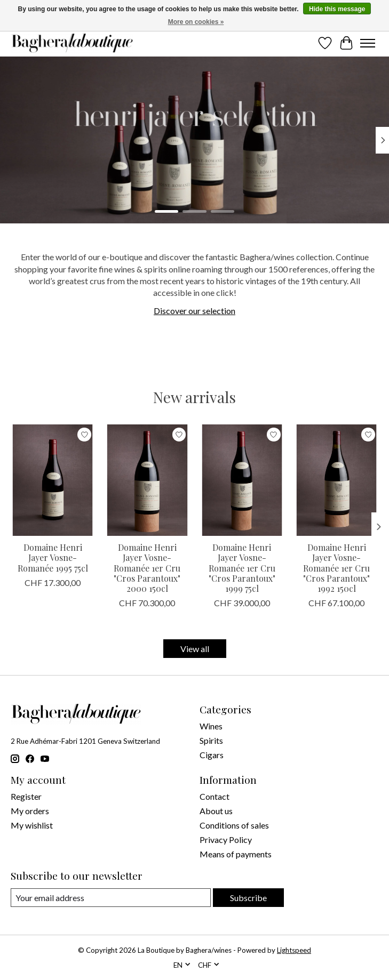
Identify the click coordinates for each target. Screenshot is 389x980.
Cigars (212, 755)
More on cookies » (196, 22)
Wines (211, 726)
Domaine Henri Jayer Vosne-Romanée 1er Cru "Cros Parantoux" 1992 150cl (336, 568)
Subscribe (248, 898)
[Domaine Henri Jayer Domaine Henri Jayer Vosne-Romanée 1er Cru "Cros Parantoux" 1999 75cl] (242, 480)
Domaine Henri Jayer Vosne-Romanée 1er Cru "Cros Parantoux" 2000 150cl (147, 568)
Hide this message (337, 9)
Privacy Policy (226, 840)
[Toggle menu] (368, 43)
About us (216, 811)
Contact (215, 796)
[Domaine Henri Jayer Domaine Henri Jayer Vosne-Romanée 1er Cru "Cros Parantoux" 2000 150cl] (147, 480)
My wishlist (32, 825)
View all (195, 649)
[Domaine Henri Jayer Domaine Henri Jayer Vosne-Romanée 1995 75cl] (53, 480)
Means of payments (236, 854)
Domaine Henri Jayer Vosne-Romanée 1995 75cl (53, 557)
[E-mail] (111, 898)
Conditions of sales (234, 825)
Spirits (211, 740)
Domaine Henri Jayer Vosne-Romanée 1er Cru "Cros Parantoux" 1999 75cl (242, 568)
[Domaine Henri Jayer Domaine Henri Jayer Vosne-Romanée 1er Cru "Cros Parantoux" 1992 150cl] (336, 480)
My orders (30, 811)
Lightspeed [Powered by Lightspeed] (294, 950)
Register (26, 796)
